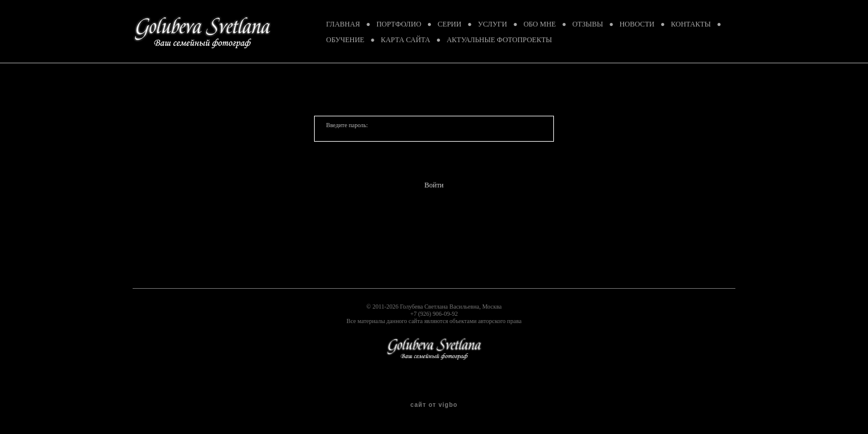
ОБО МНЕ (539, 24)
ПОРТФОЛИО (398, 24)
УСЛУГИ (492, 24)
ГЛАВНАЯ (343, 24)
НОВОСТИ (637, 24)
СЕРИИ (449, 24)
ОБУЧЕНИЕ (345, 40)
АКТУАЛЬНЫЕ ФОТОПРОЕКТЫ (499, 40)
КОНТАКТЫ (691, 24)
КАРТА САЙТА (406, 40)
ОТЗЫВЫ (587, 24)
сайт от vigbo (434, 405)
